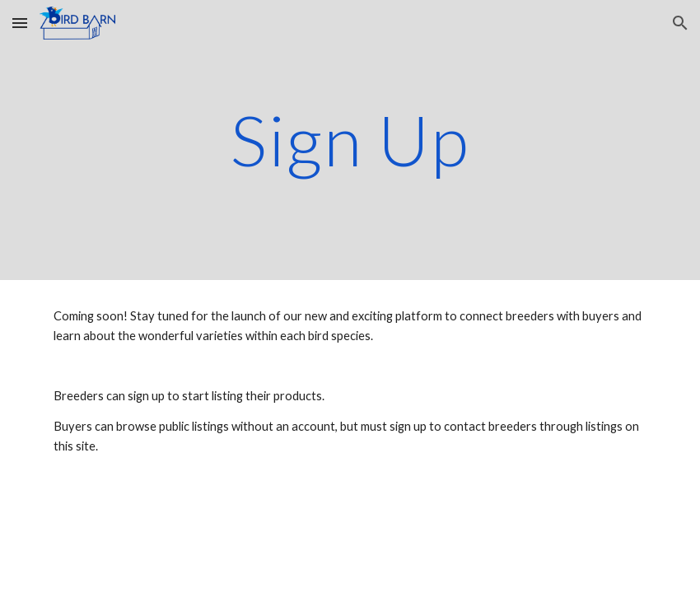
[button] (20, 23)
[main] (350, 140)
